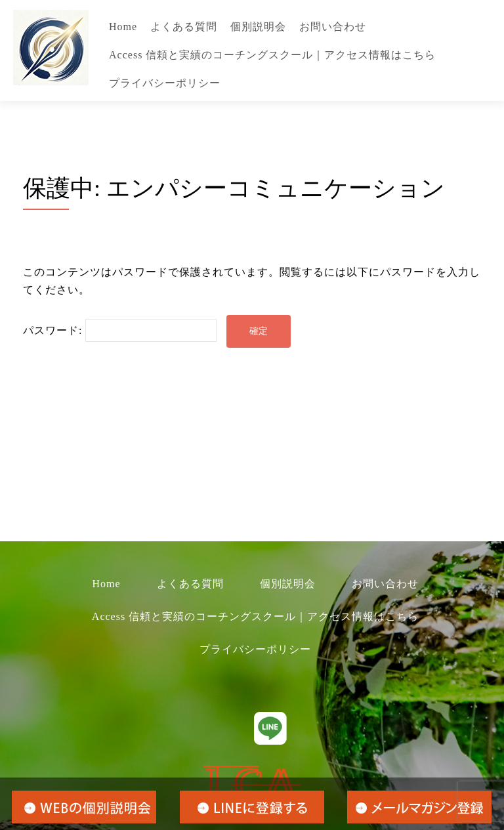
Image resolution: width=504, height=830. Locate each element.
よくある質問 (184, 27)
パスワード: (120, 330)
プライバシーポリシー (165, 83)
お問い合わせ (333, 27)
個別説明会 (258, 27)
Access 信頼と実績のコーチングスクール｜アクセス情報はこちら (272, 55)
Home (123, 27)
